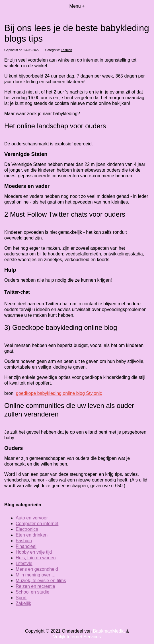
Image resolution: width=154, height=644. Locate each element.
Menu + (77, 6)
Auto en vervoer (32, 518)
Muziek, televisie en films (41, 581)
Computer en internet (37, 524)
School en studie (32, 592)
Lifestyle (24, 563)
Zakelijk (23, 603)
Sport (21, 598)
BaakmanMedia (109, 631)
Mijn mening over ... (36, 575)
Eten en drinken (32, 535)
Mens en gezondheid (37, 569)
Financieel (26, 546)
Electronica (27, 529)
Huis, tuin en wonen (36, 558)
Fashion (67, 50)
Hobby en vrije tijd (34, 552)
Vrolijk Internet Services (77, 637)
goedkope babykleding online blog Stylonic (59, 393)
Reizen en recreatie (35, 586)
